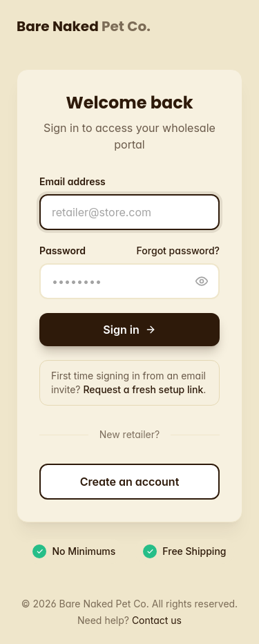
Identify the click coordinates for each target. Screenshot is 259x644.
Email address (73, 181)
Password (63, 250)
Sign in (129, 330)
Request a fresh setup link (143, 389)
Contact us (157, 620)
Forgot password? (178, 250)
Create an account (130, 482)
